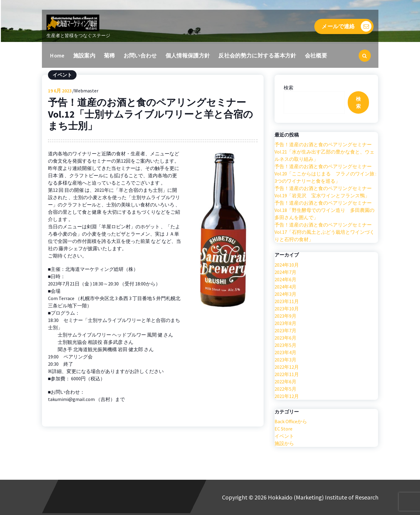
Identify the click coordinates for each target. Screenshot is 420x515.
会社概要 (316, 55)
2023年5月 (285, 346)
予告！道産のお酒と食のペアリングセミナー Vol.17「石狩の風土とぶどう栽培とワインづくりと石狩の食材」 (324, 233)
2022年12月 (287, 368)
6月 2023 (60, 92)
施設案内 (84, 55)
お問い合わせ (140, 55)
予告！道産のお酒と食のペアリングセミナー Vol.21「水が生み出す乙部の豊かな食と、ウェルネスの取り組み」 (324, 153)
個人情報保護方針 (188, 55)
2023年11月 (287, 302)
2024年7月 (285, 273)
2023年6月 (285, 339)
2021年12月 (287, 397)
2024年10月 (287, 266)
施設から (284, 444)
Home (57, 55)
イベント (62, 76)
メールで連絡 (347, 26)
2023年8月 (285, 324)
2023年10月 (287, 309)
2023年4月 (285, 353)
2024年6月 (285, 280)
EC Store (283, 430)
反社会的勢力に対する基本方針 (257, 55)
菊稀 (109, 55)
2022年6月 (285, 382)
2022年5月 (285, 390)
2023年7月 (285, 331)
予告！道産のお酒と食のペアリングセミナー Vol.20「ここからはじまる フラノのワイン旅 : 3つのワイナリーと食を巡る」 (325, 175)
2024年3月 (285, 295)
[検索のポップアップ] (365, 56)
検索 (289, 88)
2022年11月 (287, 375)
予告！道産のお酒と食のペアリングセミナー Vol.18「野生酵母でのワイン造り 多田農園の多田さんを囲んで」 (324, 211)
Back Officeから (291, 422)
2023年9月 (285, 317)
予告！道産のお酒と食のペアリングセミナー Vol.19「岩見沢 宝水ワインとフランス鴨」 (323, 193)
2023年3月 (285, 361)
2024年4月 (285, 288)
